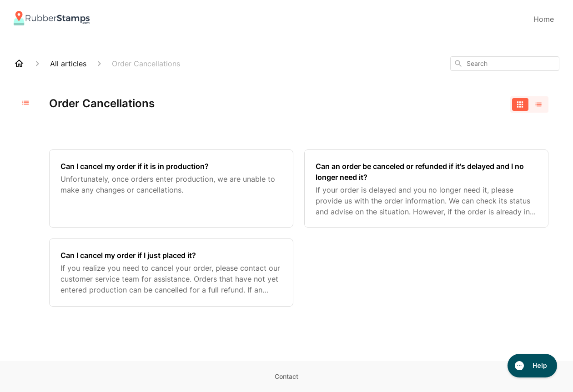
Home (544, 19)
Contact (286, 376)
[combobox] (505, 64)
